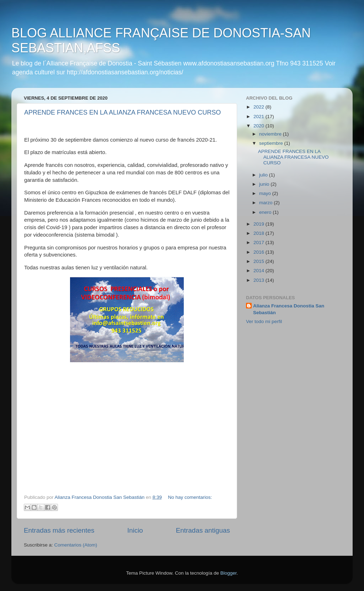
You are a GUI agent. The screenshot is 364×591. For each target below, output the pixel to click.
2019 (259, 224)
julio (264, 175)
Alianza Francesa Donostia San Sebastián (289, 309)
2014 (259, 271)
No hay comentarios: (190, 497)
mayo (266, 193)
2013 (259, 280)
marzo (266, 203)
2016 (259, 252)
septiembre (272, 143)
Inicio (135, 530)
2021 (259, 117)
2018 (259, 233)
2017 (259, 242)
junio (265, 184)
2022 (259, 107)
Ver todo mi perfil (264, 321)
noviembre (271, 134)
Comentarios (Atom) (76, 545)
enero (266, 212)
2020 (259, 126)
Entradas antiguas (203, 530)
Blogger (229, 573)
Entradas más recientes (59, 530)
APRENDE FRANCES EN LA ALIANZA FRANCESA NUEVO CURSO (122, 112)
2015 (259, 261)
